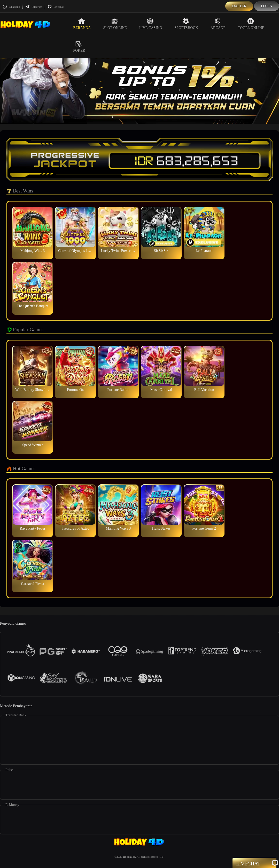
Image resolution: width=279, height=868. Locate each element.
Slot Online (115, 24)
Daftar (239, 6)
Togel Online (251, 24)
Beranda (82, 24)
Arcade (218, 24)
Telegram (34, 7)
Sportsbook (186, 24)
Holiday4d (129, 857)
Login (267, 6)
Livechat (56, 7)
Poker (79, 47)
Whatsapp (11, 7)
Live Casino (151, 24)
